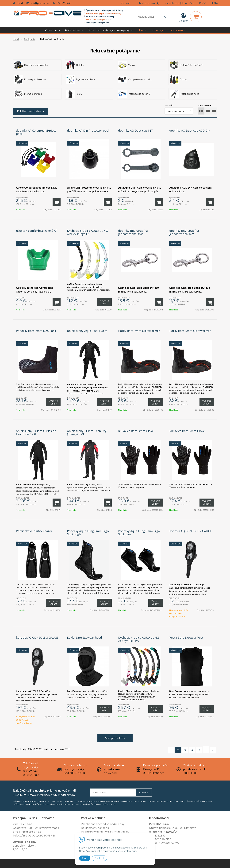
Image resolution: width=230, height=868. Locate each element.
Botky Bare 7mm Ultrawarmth (139, 331)
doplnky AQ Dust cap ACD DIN (190, 131)
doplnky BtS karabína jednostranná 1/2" (184, 232)
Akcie (142, 30)
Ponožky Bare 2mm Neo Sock (36, 331)
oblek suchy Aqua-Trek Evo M (87, 331)
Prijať (85, 858)
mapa (55, 828)
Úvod (20, 3)
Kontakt (125, 3)
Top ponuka (177, 30)
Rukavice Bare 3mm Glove (136, 431)
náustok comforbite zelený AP (37, 231)
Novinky (157, 30)
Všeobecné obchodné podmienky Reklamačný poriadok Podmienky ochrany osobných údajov (105, 828)
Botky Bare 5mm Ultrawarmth (190, 331)
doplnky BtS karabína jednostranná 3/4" (133, 232)
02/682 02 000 (28, 836)
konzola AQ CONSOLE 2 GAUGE (191, 531)
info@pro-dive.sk (40, 3)
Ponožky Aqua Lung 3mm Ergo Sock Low (139, 533)
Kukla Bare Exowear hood (84, 638)
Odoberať (144, 793)
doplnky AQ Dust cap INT (136, 131)
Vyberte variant (104, 302)
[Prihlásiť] (183, 17)
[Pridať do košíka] (57, 202)
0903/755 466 (47, 836)
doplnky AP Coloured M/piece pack (36, 132)
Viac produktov (115, 738)
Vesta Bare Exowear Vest (186, 638)
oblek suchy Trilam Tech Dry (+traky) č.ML (87, 432)
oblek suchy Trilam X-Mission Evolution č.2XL (36, 432)
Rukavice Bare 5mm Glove (187, 431)
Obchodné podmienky (147, 3)
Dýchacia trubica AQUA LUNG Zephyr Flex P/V (139, 639)
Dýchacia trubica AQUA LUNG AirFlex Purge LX (87, 232)
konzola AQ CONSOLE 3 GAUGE (37, 638)
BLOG (203, 3)
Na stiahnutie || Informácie (179, 3)
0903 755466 (64, 3)
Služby (214, 3)
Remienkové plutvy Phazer (34, 531)
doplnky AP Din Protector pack (88, 131)
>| (213, 750)
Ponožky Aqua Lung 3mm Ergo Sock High (88, 533)
